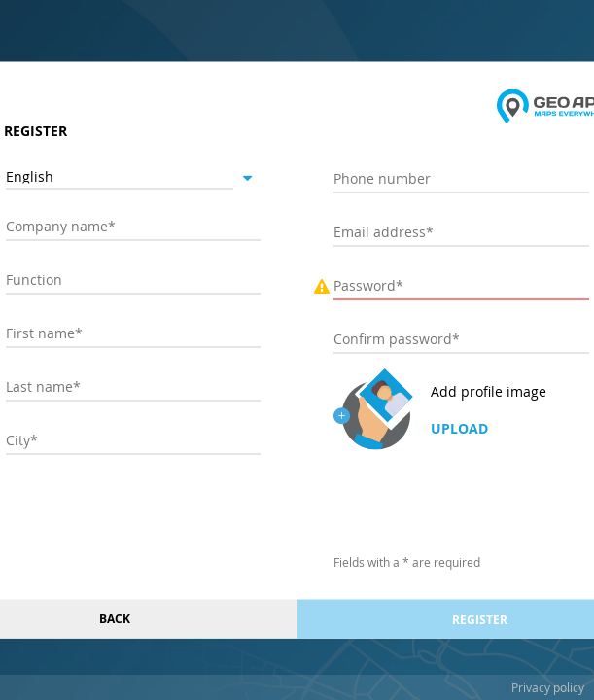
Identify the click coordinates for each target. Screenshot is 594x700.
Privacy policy (548, 687)
